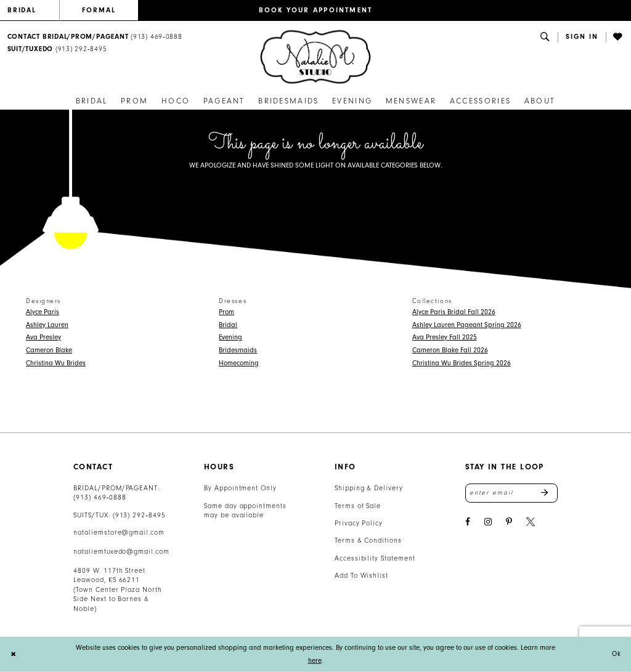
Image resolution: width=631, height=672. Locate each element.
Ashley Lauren (47, 325)
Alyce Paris (43, 312)
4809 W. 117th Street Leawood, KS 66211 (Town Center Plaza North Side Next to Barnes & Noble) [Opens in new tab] (118, 590)
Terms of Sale (358, 506)
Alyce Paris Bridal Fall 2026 (454, 312)
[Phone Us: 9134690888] (95, 37)
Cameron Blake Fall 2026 (450, 350)
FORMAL (99, 10)
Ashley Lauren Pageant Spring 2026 (467, 325)
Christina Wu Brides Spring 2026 (462, 363)
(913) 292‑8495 (139, 515)
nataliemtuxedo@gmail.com (121, 552)
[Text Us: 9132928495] (57, 50)
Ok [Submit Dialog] (616, 654)
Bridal (228, 325)
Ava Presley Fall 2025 (445, 337)
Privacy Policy (359, 523)
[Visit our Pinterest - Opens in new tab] (509, 523)
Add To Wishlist (361, 576)
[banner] (315, 57)
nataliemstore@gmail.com (119, 532)
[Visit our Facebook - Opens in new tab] (468, 523)
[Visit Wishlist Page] (619, 37)
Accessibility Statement (375, 558)
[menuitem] (33, 10)
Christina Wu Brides (56, 363)
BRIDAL (22, 10)
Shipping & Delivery (369, 488)
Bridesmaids (238, 350)
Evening (230, 337)
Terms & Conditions (368, 540)
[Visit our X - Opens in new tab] (531, 523)
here (315, 661)
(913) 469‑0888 (100, 497)
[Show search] (545, 37)
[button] (582, 37)
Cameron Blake (49, 350)
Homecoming (239, 363)
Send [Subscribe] (549, 493)
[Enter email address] (511, 493)
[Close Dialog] (14, 654)
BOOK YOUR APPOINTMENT (316, 10)
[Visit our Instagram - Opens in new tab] (488, 523)
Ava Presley (43, 337)
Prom (226, 312)
